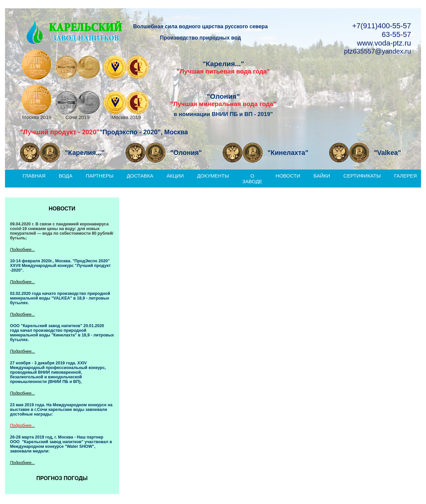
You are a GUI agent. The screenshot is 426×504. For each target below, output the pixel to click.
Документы (213, 176)
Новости (288, 176)
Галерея (405, 176)
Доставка (140, 176)
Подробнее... (22, 250)
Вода (66, 176)
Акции (175, 176)
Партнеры (100, 176)
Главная (34, 176)
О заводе (252, 179)
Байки (322, 176)
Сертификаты (362, 176)
